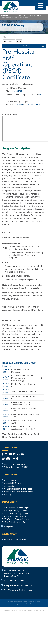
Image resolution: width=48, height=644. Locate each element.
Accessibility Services (13, 483)
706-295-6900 (26, 585)
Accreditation (10, 486)
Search (19, 41)
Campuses (9, 527)
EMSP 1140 (6, 391)
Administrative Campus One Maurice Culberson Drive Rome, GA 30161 (17, 573)
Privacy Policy (10, 480)
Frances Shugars (34, 104)
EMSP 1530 (6, 422)
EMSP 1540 (6, 428)
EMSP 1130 (6, 385)
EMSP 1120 (6, 378)
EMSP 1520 (6, 416)
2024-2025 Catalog (6, 16)
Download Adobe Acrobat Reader (18, 492)
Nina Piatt (18, 91)
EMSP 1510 (6, 410)
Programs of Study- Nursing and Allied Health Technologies (29, 16)
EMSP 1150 (6, 397)
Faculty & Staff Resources (15, 540)
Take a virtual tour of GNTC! (16, 467)
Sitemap (8, 495)
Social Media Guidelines (14, 464)
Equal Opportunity (22, 604)
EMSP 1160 (6, 403)
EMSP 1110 (6, 371)
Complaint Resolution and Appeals (19, 489)
